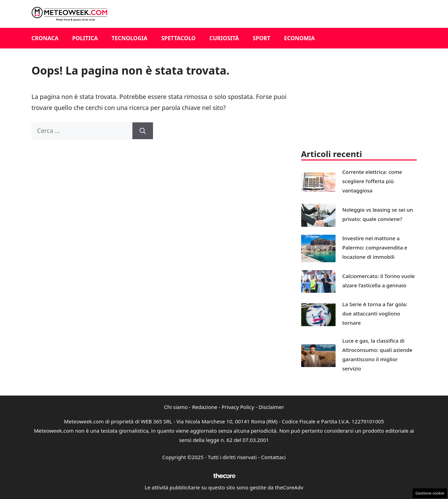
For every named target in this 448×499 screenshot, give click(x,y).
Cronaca (45, 38)
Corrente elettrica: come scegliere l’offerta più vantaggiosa (372, 181)
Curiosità (224, 38)
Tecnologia (130, 38)
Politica (85, 38)
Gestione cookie (430, 493)
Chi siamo (176, 407)
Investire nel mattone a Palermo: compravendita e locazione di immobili (375, 247)
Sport (261, 38)
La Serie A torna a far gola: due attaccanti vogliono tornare (375, 313)
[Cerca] (143, 131)
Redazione (205, 407)
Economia (299, 38)
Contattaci (273, 457)
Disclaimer (271, 407)
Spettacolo (178, 38)
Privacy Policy (238, 407)
